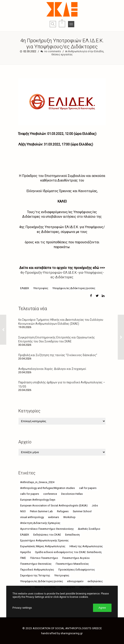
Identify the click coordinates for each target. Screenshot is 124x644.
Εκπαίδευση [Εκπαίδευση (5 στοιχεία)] (72, 535)
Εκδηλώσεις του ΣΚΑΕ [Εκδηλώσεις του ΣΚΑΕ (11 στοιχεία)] (47, 535)
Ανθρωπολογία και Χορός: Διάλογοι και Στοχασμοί (52, 369)
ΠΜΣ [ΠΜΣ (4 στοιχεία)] (23, 558)
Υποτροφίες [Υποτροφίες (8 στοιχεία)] (62, 575)
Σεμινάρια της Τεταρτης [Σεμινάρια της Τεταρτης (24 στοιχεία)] (35, 575)
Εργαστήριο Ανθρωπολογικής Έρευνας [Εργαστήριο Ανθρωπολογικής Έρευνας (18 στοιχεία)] (44, 540)
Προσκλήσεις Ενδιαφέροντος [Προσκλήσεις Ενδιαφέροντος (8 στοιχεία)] (77, 570)
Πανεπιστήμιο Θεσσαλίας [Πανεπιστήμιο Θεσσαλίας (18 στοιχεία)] (36, 564)
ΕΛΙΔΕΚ (25, 288)
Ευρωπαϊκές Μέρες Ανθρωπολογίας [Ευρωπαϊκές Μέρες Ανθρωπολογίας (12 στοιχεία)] (43, 546)
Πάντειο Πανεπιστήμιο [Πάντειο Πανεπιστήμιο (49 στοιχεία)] (44, 558)
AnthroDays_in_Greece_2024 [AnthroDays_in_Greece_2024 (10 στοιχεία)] (37, 482)
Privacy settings (22, 608)
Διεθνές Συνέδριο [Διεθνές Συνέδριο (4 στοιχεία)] (89, 529)
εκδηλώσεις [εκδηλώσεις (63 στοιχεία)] (95, 581)
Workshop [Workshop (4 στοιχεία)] (69, 517)
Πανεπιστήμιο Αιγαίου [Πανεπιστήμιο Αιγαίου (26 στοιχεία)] (76, 558)
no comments (53, 51)
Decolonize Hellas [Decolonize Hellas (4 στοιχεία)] (72, 494)
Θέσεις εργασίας (62, 54)
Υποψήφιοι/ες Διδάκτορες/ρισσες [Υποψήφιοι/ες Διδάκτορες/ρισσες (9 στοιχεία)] (42, 581)
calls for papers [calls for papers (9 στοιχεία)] (30, 494)
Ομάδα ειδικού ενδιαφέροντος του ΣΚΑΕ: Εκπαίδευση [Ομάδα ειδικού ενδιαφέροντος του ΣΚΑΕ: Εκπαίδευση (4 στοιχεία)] (68, 552)
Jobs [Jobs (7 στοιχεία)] (95, 505)
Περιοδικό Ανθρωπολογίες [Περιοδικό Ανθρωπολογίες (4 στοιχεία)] (37, 570)
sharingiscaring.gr (72, 633)
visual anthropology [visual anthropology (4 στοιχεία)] (32, 517)
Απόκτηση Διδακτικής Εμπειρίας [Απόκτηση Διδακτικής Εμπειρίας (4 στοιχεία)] (40, 523)
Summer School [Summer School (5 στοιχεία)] (82, 511)
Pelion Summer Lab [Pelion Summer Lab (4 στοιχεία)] (41, 511)
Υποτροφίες (41, 288)
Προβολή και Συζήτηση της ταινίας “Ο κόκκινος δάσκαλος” (58, 355)
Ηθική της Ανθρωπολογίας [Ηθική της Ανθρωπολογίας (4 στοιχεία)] (86, 546)
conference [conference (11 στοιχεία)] (50, 494)
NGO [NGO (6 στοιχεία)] (23, 511)
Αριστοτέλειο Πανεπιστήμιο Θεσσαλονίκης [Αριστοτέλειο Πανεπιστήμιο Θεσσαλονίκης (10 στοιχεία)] (47, 529)
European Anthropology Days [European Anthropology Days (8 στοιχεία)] (38, 500)
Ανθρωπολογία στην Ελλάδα (86, 51)
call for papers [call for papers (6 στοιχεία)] (88, 488)
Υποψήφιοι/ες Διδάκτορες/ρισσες (74, 288)
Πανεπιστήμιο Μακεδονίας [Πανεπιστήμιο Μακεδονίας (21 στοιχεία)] (72, 564)
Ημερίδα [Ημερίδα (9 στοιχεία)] (25, 552)
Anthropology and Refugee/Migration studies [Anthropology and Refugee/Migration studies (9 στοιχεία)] (48, 488)
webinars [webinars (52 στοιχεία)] (54, 517)
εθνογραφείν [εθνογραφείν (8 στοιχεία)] (75, 581)
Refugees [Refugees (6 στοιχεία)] (63, 511)
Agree (102, 608)
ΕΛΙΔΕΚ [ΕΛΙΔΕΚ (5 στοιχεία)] (25, 535)
